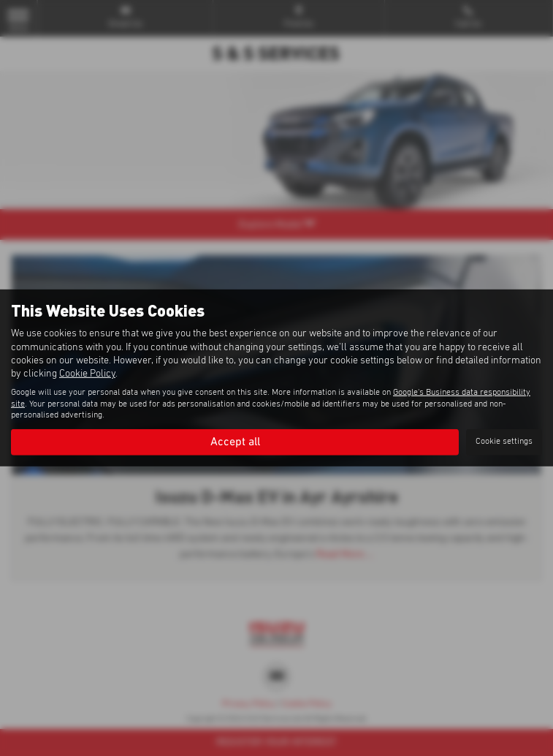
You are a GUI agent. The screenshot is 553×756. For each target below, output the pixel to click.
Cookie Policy (87, 374)
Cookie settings (504, 442)
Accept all (235, 442)
